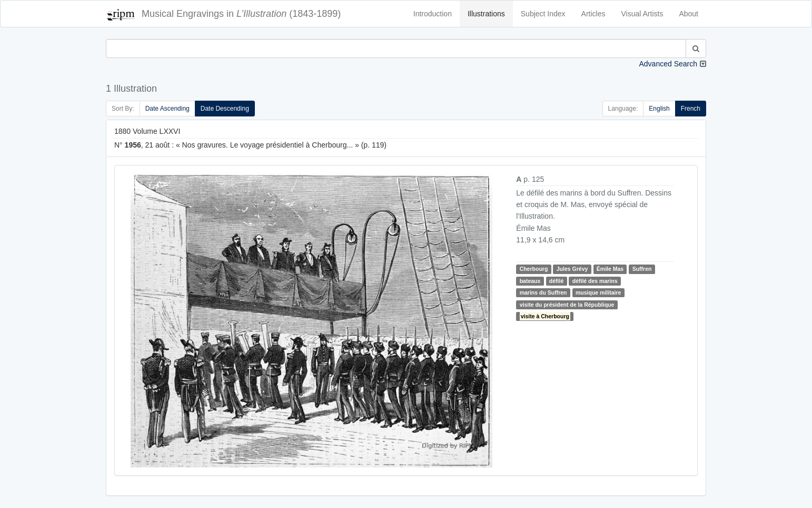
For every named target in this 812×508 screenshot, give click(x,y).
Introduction (433, 14)
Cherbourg (534, 269)
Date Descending (225, 109)
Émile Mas (610, 269)
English (659, 109)
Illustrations (486, 14)
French (691, 109)
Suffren (642, 269)
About (689, 14)
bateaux (530, 281)
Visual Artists (642, 14)
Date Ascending (167, 109)
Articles (593, 14)
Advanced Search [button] (668, 64)
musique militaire (598, 292)
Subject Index (543, 14)
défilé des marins (595, 281)
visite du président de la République (567, 305)
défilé (556, 281)
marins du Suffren (543, 292)
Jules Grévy (572, 269)
